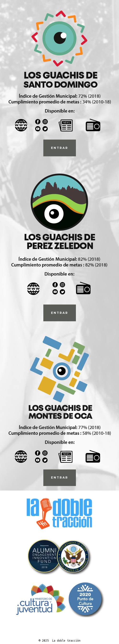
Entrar (60, 477)
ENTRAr (60, 148)
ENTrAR (60, 313)
